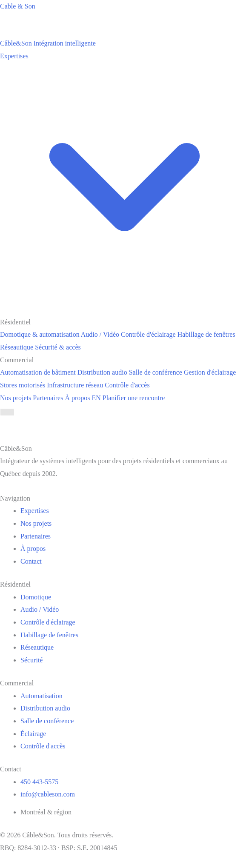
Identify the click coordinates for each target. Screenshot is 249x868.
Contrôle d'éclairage (48, 622)
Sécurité (31, 660)
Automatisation (41, 696)
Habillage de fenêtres (49, 635)
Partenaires (48, 398)
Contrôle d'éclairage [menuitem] (148, 334)
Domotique (36, 597)
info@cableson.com (48, 794)
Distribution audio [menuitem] (102, 372)
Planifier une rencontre (134, 398)
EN (96, 398)
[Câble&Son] (48, 43)
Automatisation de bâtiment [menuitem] (38, 372)
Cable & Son (18, 6)
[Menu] (7, 412)
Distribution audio (45, 708)
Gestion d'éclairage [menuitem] (210, 372)
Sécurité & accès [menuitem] (58, 347)
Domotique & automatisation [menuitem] (40, 334)
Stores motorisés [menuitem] (23, 385)
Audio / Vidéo (40, 609)
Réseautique (37, 647)
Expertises (35, 511)
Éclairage (33, 734)
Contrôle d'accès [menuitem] (127, 385)
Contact (31, 561)
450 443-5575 (39, 782)
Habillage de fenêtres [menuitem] (206, 334)
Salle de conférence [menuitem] (156, 372)
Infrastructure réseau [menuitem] (75, 385)
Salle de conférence (47, 721)
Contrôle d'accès (43, 746)
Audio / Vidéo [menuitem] (100, 334)
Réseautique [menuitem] (17, 347)
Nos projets (16, 398)
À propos (77, 398)
